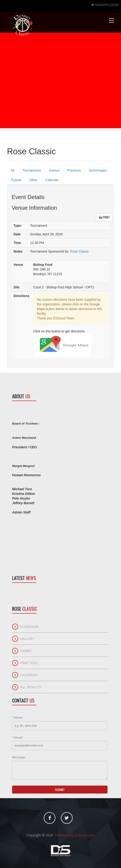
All (13, 170)
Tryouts (16, 180)
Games (54, 170)
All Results (31, 687)
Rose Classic (80, 251)
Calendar (52, 180)
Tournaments (32, 170)
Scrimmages (98, 170)
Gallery (27, 639)
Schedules (30, 627)
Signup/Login (105, 5)
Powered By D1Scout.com (74, 835)
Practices (74, 170)
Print (104, 217)
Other (33, 180)
